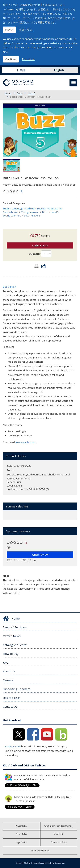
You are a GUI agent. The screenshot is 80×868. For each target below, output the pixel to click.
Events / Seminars (15, 627)
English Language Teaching (19, 208)
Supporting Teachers (17, 689)
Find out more (13, 746)
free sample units (25, 442)
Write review (40, 555)
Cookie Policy (21, 834)
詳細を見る (26, 30)
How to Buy (11, 654)
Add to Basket (40, 245)
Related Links (12, 698)
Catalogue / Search (15, 645)
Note (6, 576)
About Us (9, 671)
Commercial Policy (59, 842)
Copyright (59, 834)
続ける (9, 30)
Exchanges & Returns (40, 850)
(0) (21, 191)
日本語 (21, 70)
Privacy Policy (21, 826)
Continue (11, 59)
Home (8, 93)
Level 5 (32, 93)
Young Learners (30, 212)
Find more (28, 59)
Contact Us (10, 706)
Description (9, 287)
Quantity (35, 254)
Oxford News (12, 636)
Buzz (19, 93)
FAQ (6, 662)
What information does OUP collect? (60, 826)
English (59, 70)
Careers (8, 680)
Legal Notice (21, 842)
